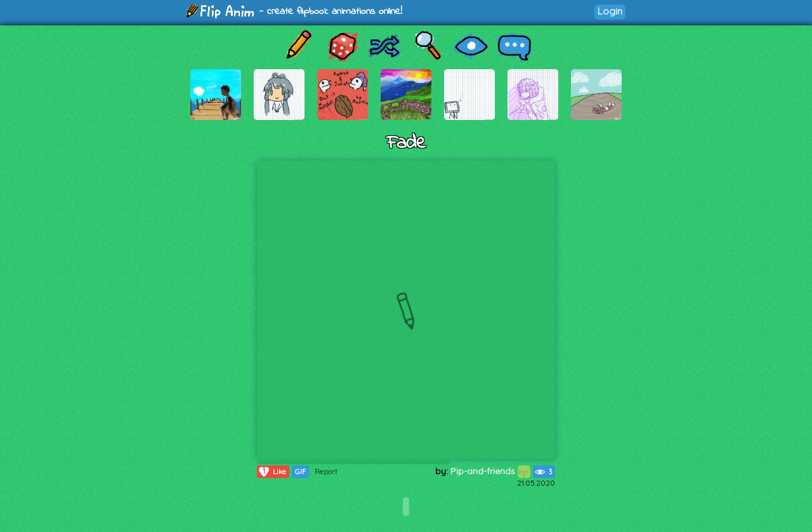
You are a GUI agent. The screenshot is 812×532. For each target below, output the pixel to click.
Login (610, 11)
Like (272, 472)
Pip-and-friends (490, 471)
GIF (300, 472)
